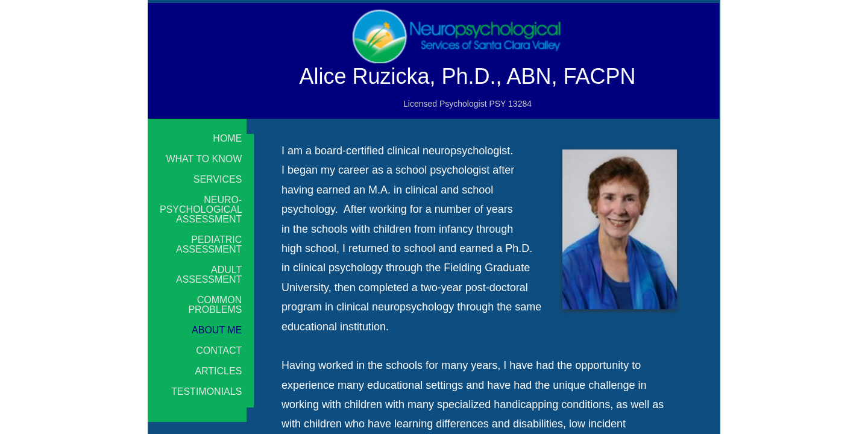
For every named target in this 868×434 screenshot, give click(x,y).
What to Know (204, 159)
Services (218, 180)
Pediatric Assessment (209, 245)
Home (227, 139)
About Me (217, 330)
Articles (218, 371)
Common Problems (215, 305)
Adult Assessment (209, 275)
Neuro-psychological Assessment (201, 210)
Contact (219, 351)
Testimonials (206, 392)
